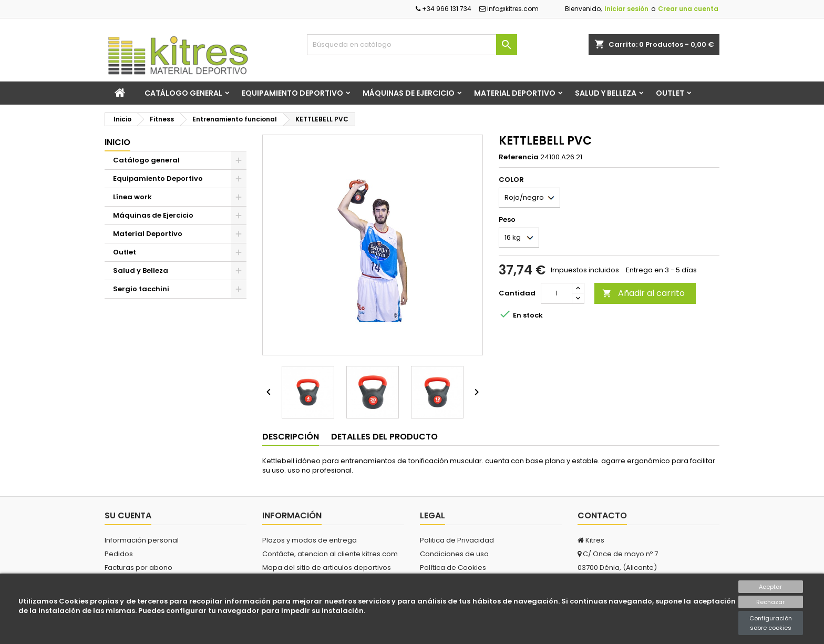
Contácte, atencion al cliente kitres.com (330, 554)
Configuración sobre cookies (771, 623)
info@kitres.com (509, 9)
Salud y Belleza (606, 93)
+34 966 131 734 (444, 9)
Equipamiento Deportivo (292, 93)
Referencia (519, 157)
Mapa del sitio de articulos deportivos (327, 568)
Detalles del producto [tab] (384, 437)
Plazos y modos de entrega (310, 540)
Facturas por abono (138, 568)
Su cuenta (128, 515)
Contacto (602, 515)
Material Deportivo (515, 93)
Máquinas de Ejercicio (409, 93)
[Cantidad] (557, 293)
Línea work (132, 197)
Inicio (117, 142)
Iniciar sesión (626, 9)
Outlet (670, 93)
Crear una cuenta (688, 9)
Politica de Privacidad (457, 540)
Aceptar (770, 587)
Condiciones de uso (454, 554)
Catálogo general (183, 93)
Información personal (142, 540)
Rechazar (770, 602)
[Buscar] (412, 45)
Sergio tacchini (141, 289)
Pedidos (119, 554)
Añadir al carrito (643, 293)
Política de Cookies (453, 568)
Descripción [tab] (291, 437)
